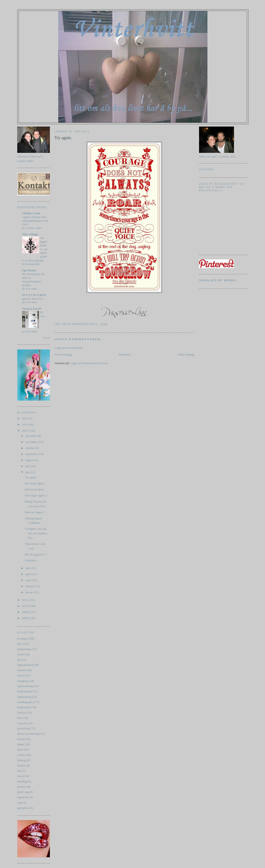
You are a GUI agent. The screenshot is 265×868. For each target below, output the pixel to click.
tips (19, 644)
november (32, 442)
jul (19, 660)
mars (29, 580)
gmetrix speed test (33, 299)
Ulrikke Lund (31, 213)
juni (28, 472)
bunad (21, 739)
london (21, 766)
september (32, 454)
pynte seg (23, 792)
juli (28, 466)
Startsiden (125, 354)
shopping (23, 681)
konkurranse (25, 691)
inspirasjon (24, 707)
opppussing (24, 697)
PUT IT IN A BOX (34, 295)
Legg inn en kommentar (69, 348)
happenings (24, 649)
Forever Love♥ (32, 309)
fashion (22, 712)
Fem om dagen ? (35, 512)
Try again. (31, 477)
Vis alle (46, 338)
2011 (25, 600)
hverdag (22, 638)
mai (28, 568)
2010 (25, 606)
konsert (22, 787)
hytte (20, 749)
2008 (25, 618)
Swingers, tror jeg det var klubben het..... (36, 533)
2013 (25, 424)
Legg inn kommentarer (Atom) (89, 363)
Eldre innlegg (186, 354)
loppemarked (25, 665)
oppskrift (23, 797)
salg (20, 803)
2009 (25, 612)
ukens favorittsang (28, 734)
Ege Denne (29, 270)
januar (30, 592)
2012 (25, 431)
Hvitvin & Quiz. (35, 489)
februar (30, 586)
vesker (21, 755)
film (20, 718)
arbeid (21, 675)
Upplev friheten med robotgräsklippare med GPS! (35, 221)
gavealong (23, 728)
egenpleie (23, 808)
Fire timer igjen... (35, 483)
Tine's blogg (30, 234)
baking (21, 760)
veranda (22, 723)
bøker (21, 744)
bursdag (22, 781)
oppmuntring (25, 686)
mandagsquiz (25, 702)
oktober (30, 448)
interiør (22, 670)
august (30, 460)
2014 (25, 418)
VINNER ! (31, 561)
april (29, 574)
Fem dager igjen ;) (36, 495)
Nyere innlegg (63, 354)
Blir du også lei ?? (36, 555)
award (21, 776)
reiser (21, 654)
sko (19, 771)
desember (32, 436)
